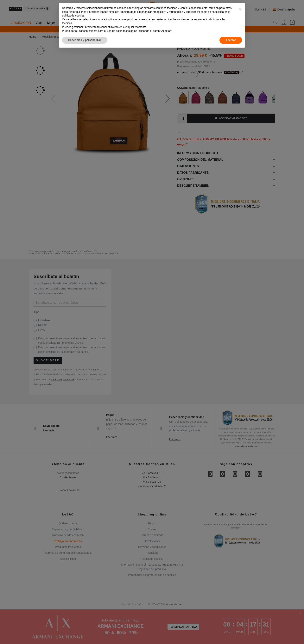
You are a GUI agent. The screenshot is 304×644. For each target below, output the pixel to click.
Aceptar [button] (231, 40)
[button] (240, 9)
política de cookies (73, 16)
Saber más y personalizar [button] (85, 40)
